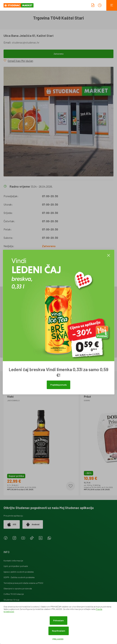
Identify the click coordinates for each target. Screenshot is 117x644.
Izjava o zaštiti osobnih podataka (19, 572)
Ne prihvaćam (59, 631)
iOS (12, 524)
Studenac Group (11, 600)
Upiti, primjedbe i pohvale (16, 566)
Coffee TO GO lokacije (14, 594)
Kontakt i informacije (13, 561)
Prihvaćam (58, 620)
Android (33, 524)
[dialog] (58, 623)
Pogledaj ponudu (59, 385)
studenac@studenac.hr (26, 42)
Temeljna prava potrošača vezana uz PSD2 (23, 583)
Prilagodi (58, 639)
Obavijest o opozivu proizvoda (18, 588)
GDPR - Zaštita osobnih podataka (19, 577)
